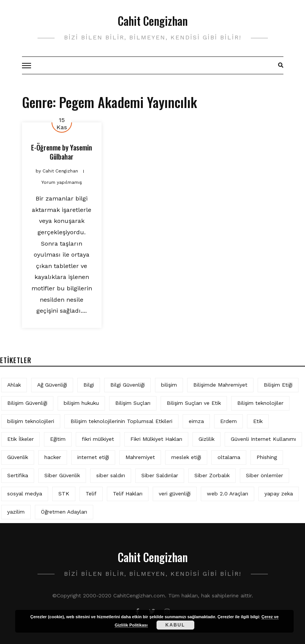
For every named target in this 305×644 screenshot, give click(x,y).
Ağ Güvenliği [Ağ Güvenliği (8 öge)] (52, 385)
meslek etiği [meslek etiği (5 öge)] (186, 457)
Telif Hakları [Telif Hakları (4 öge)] (128, 494)
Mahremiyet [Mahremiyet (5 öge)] (140, 457)
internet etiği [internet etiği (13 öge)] (93, 457)
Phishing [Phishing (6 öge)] (267, 457)
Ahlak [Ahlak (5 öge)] (14, 385)
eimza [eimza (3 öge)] (196, 421)
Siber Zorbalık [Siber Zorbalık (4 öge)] (212, 475)
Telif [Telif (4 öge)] (91, 494)
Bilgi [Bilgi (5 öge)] (89, 385)
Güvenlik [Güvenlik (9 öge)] (18, 457)
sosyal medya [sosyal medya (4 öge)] (25, 494)
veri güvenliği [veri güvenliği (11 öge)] (175, 494)
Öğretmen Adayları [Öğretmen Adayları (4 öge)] (64, 512)
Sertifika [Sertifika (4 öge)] (18, 475)
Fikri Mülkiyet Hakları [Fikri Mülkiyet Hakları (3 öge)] (156, 439)
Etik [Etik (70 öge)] (258, 421)
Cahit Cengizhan (153, 21)
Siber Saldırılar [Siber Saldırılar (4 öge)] (160, 475)
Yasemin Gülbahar (71, 152)
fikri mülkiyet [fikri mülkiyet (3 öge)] (98, 439)
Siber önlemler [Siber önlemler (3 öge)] (264, 475)
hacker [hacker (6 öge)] (53, 457)
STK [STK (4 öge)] (64, 494)
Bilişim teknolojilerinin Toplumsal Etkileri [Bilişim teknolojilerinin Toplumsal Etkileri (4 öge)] (121, 421)
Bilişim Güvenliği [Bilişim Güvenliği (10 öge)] (27, 403)
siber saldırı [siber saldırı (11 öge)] (111, 475)
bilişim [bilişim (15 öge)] (169, 385)
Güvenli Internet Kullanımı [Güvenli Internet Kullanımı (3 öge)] (263, 439)
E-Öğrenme (46, 147)
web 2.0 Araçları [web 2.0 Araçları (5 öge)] (228, 494)
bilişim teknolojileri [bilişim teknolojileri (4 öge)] (31, 421)
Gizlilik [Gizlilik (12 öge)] (206, 439)
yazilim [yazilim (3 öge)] (16, 512)
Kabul (175, 625)
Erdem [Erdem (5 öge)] (228, 421)
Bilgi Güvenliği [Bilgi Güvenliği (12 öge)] (127, 385)
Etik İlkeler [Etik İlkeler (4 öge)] (20, 439)
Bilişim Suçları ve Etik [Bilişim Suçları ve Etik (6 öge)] (194, 403)
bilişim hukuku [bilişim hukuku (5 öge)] (81, 403)
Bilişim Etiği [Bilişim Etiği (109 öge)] (278, 385)
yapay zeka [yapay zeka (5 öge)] (279, 494)
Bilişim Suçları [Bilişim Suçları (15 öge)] (133, 403)
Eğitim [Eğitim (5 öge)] (58, 439)
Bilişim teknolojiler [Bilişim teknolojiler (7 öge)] (260, 403)
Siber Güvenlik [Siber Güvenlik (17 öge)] (62, 475)
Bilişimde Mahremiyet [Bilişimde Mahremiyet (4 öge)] (220, 385)
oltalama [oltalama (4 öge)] (229, 457)
